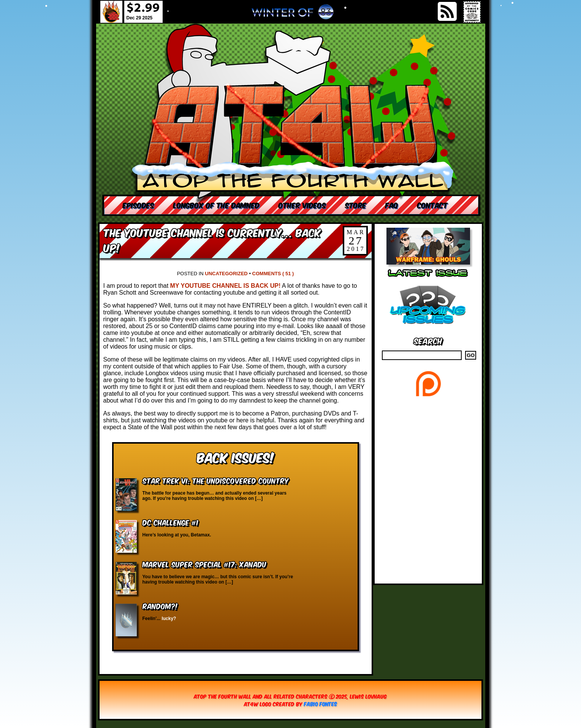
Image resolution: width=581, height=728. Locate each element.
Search (428, 340)
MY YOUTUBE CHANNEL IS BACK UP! (226, 286)
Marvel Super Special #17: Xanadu (204, 564)
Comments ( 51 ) (273, 274)
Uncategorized (226, 274)
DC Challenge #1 (170, 522)
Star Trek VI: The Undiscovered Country (216, 480)
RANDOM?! (160, 606)
